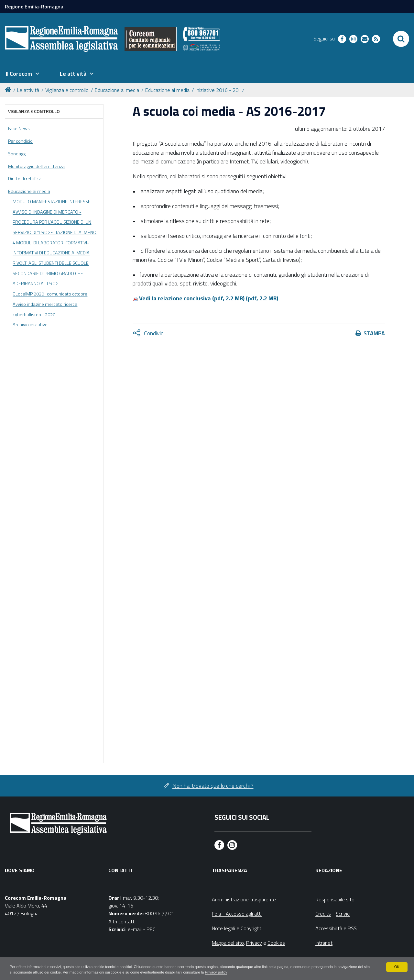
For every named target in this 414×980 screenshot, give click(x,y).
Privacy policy (264, 972)
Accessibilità (329, 928)
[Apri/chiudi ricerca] (401, 39)
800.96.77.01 (159, 913)
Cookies (276, 943)
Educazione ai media (117, 90)
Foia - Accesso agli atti (237, 914)
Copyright (251, 928)
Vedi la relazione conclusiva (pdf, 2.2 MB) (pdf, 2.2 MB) (205, 298)
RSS (352, 928)
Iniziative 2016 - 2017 (220, 90)
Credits (323, 914)
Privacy (254, 943)
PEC (151, 929)
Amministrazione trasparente (244, 899)
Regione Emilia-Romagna (34, 6)
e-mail (135, 929)
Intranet (324, 943)
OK (397, 966)
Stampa (374, 333)
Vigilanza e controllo (67, 90)
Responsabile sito (335, 899)
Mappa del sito (228, 943)
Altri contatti (122, 921)
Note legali (223, 928)
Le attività (28, 90)
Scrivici (343, 914)
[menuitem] (22, 74)
